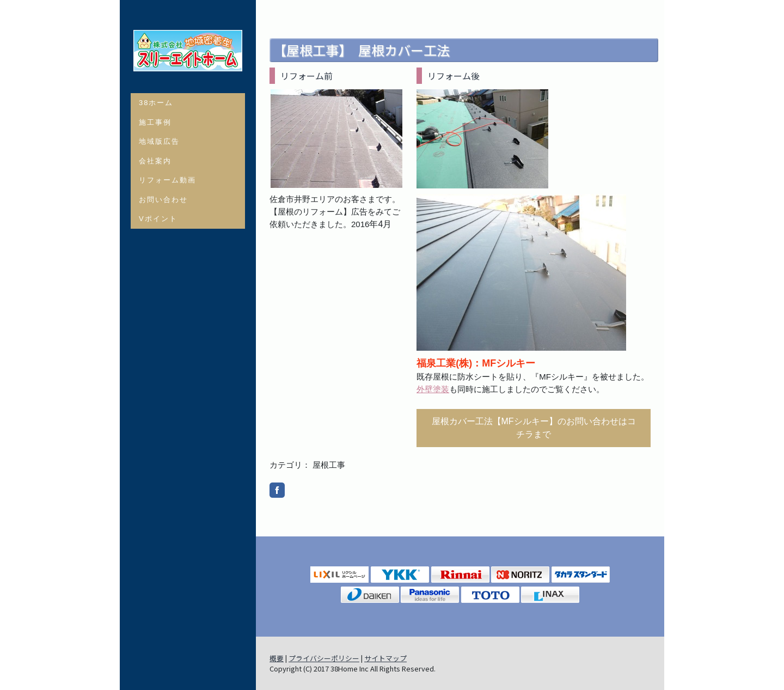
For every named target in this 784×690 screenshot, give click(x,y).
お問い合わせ (163, 200)
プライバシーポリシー (324, 658)
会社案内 (155, 161)
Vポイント (158, 219)
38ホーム (156, 103)
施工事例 (155, 122)
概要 (277, 658)
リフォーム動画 (167, 180)
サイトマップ (385, 658)
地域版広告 (159, 141)
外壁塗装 (433, 389)
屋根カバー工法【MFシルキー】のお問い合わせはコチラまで (534, 428)
